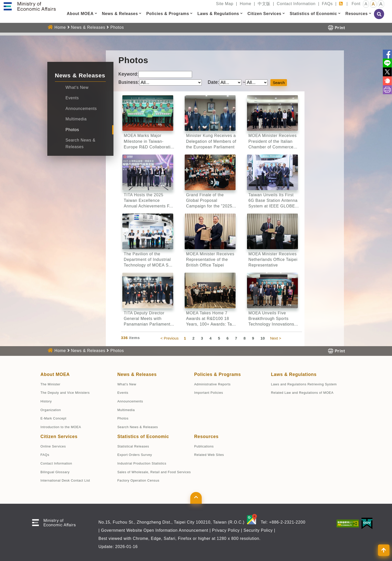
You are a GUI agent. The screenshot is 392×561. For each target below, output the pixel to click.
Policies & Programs (217, 374)
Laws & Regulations (294, 374)
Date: (213, 82)
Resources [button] (357, 14)
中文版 (264, 4)
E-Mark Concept (53, 418)
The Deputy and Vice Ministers (65, 393)
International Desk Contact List (65, 480)
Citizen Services (59, 437)
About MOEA (55, 374)
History (46, 401)
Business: (129, 82)
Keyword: (129, 74)
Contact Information (296, 4)
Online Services (53, 446)
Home (245, 4)
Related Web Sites (209, 455)
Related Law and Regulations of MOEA (302, 393)
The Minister (50, 384)
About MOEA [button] (80, 14)
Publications (204, 446)
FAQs (327, 4)
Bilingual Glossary (55, 472)
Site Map (225, 4)
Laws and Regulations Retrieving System (304, 384)
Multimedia (76, 119)
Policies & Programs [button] (168, 14)
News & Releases (88, 27)
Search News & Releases (138, 427)
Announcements (81, 109)
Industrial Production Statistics (142, 463)
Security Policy (258, 530)
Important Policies (209, 393)
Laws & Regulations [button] (218, 14)
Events (72, 98)
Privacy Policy (226, 530)
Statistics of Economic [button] (313, 14)
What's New (77, 87)
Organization (51, 410)
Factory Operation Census (138, 480)
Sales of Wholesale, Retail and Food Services (154, 472)
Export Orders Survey (135, 455)
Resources (206, 437)
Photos (117, 27)
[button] (96, 13)
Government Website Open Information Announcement (155, 530)
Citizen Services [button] (264, 14)
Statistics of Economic (143, 437)
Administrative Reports (212, 384)
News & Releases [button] (120, 14)
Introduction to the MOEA (61, 427)
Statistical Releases (133, 446)
